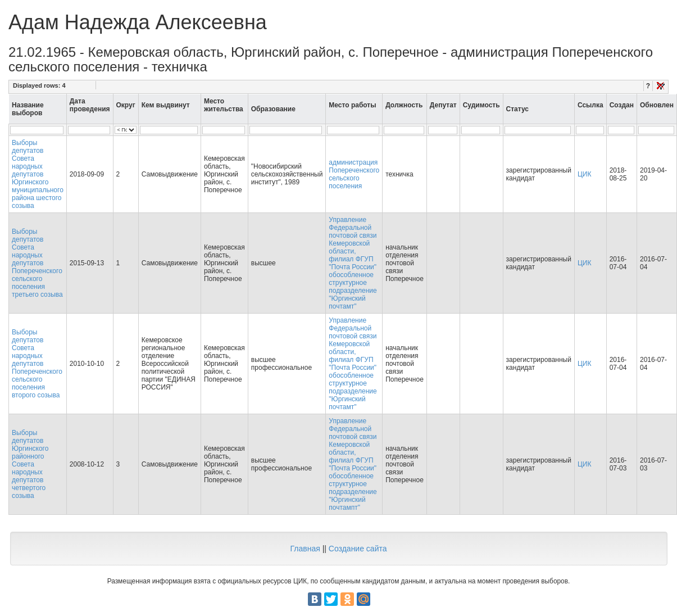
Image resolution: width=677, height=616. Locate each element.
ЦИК (585, 174)
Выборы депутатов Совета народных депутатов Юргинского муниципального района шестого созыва (38, 174)
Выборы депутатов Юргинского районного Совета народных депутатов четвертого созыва (30, 464)
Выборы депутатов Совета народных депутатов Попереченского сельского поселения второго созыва (37, 364)
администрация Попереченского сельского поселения (354, 174)
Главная (305, 549)
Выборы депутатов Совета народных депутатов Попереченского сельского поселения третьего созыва (37, 263)
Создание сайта (358, 549)
